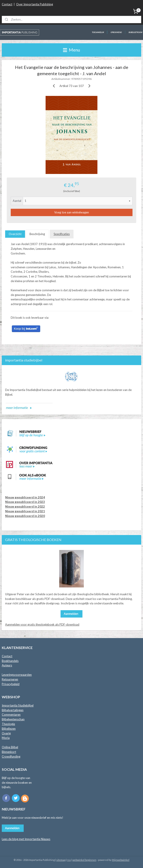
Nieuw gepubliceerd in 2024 (25, 497)
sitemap (61, 860)
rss (69, 860)
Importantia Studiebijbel (18, 705)
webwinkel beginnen (84, 860)
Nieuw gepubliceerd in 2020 (25, 516)
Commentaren (11, 715)
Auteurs (7, 665)
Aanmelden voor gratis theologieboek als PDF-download (42, 624)
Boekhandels (10, 661)
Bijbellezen (9, 729)
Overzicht (15, 234)
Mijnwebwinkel (121, 860)
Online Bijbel (10, 747)
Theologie (8, 724)
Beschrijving (37, 234)
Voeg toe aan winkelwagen (72, 213)
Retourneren (10, 679)
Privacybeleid (11, 684)
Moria (6, 738)
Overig (6, 733)
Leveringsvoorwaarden (17, 675)
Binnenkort (9, 752)
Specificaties (62, 234)
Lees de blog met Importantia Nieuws (26, 839)
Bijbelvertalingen (13, 710)
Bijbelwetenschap (13, 719)
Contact (7, 4)
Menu (71, 50)
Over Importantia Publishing (35, 4)
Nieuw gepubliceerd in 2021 (25, 511)
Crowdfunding (11, 756)
